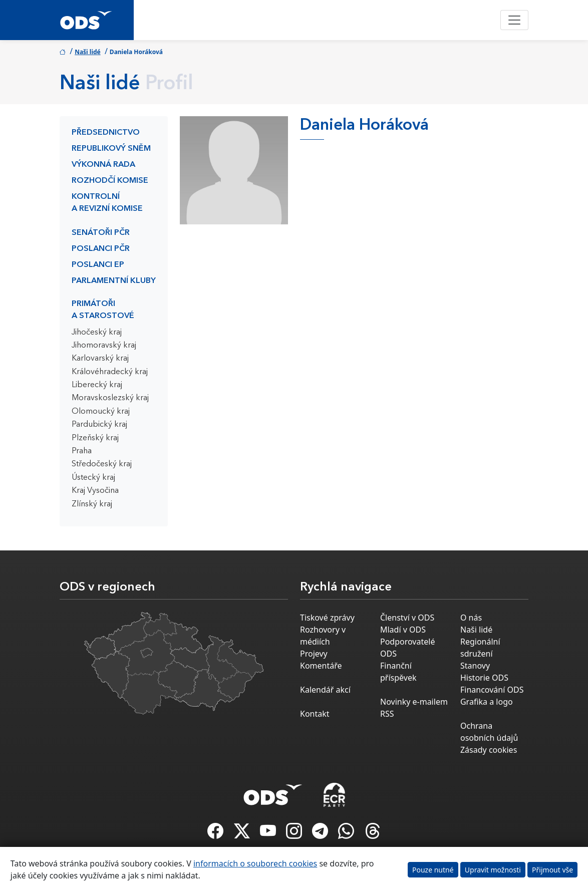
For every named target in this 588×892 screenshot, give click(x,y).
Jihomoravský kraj (104, 346)
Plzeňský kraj (95, 438)
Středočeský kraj (102, 464)
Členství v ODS (407, 618)
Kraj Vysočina (95, 491)
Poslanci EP (98, 265)
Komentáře (321, 666)
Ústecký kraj (93, 478)
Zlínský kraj (92, 504)
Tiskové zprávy (327, 618)
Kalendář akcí (325, 690)
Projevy (314, 654)
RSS (387, 714)
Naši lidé (88, 52)
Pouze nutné (433, 870)
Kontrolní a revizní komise (107, 203)
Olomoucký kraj (101, 412)
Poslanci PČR (101, 249)
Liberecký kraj (97, 385)
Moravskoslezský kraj (110, 398)
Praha (82, 451)
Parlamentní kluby (114, 281)
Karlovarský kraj (100, 359)
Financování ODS (492, 690)
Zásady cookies (489, 750)
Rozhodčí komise (110, 181)
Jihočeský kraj (97, 333)
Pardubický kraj (99, 425)
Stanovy (475, 666)
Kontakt (315, 714)
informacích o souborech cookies (255, 863)
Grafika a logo (487, 702)
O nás (471, 618)
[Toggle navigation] (514, 20)
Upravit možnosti (493, 870)
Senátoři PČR (101, 233)
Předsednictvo (106, 133)
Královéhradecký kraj (110, 372)
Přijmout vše (552, 870)
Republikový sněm (111, 149)
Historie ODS (484, 678)
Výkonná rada (103, 165)
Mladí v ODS (403, 630)
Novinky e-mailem (414, 702)
